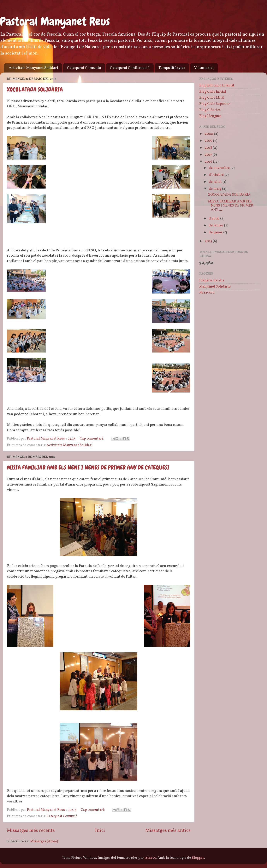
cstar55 (150, 858)
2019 (209, 141)
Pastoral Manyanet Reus (55, 21)
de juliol (216, 182)
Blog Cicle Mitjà (212, 98)
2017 (209, 155)
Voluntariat (204, 68)
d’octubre (217, 175)
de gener (216, 233)
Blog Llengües (210, 116)
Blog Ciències (210, 110)
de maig (215, 189)
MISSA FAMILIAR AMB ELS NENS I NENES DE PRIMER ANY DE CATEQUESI (88, 468)
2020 (209, 134)
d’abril (214, 219)
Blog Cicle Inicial (213, 92)
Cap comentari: (92, 439)
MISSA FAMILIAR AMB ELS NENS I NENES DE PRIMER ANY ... (231, 206)
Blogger (198, 858)
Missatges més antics (168, 831)
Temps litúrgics (172, 68)
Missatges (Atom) (44, 841)
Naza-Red (207, 293)
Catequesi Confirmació (130, 68)
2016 (209, 162)
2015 (209, 241)
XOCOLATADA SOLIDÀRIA (35, 90)
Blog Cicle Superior (215, 104)
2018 (209, 148)
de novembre (220, 168)
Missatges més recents (31, 831)
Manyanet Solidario (215, 287)
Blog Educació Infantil (217, 86)
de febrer (216, 226)
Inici (100, 831)
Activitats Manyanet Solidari (33, 68)
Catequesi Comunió (84, 68)
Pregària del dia (212, 280)
